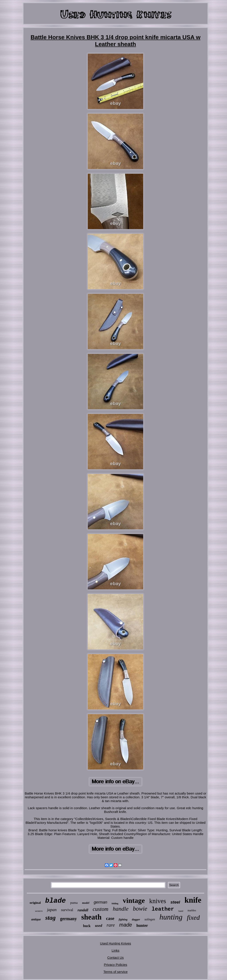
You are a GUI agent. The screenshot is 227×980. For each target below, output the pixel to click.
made (126, 925)
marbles (192, 910)
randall (83, 910)
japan (52, 910)
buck (87, 926)
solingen (150, 919)
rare (111, 925)
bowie (140, 909)
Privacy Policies (115, 965)
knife (193, 900)
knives (158, 901)
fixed (193, 917)
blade (56, 901)
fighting (123, 920)
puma (74, 903)
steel (175, 902)
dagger (136, 919)
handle (121, 909)
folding (115, 903)
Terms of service (115, 972)
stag (50, 918)
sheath (91, 917)
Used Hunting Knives (115, 943)
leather (163, 909)
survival (67, 910)
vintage (134, 900)
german (101, 902)
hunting (171, 917)
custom (101, 909)
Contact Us (115, 958)
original (35, 903)
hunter (142, 925)
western (39, 911)
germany (68, 919)
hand (181, 911)
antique (36, 919)
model (86, 903)
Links (115, 950)
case (110, 918)
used (99, 926)
